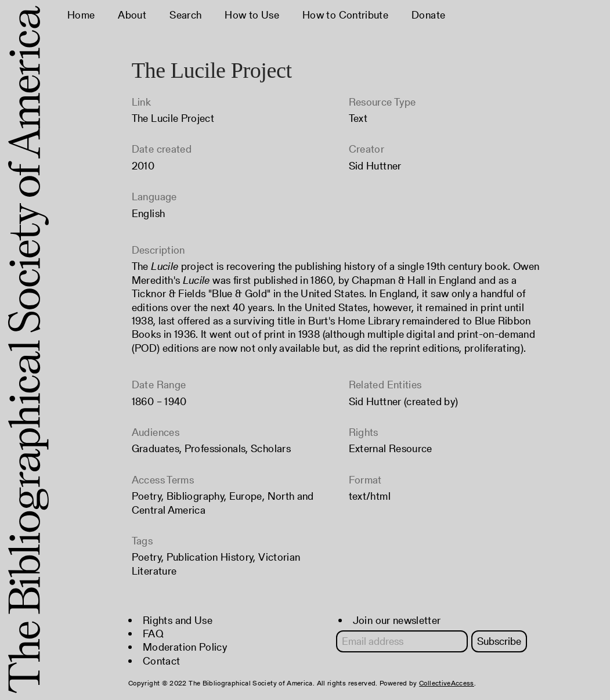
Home (81, 15)
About (132, 15)
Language (154, 196)
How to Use (252, 15)
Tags (142, 541)
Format (365, 480)
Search (185, 15)
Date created (162, 149)
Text (358, 118)
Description (158, 250)
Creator (367, 149)
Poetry (147, 496)
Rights (364, 432)
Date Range (159, 385)
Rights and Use (178, 620)
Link (141, 102)
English (149, 213)
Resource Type (382, 102)
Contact (162, 661)
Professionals (215, 448)
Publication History (210, 557)
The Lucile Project (173, 118)
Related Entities (385, 385)
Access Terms (163, 480)
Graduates (156, 448)
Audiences (156, 432)
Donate (428, 15)
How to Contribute (345, 15)
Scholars (271, 448)
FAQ (153, 634)
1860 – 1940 (159, 401)
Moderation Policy (185, 647)
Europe (246, 496)
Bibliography (195, 496)
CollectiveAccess (447, 683)
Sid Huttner (375, 166)
